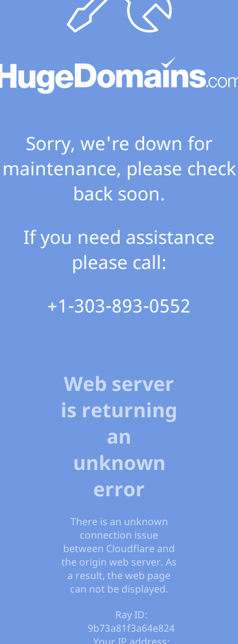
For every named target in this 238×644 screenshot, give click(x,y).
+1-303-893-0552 (119, 305)
